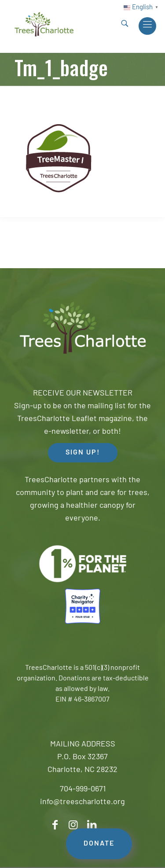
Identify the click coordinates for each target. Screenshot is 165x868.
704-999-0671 (83, 789)
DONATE (99, 844)
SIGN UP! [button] (83, 453)
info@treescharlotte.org (82, 802)
